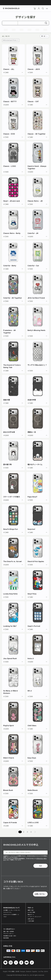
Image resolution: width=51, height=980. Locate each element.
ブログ (5, 917)
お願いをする (40, 894)
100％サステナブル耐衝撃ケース (11, 915)
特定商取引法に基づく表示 (10, 936)
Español (35, 971)
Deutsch (29, 971)
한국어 (46, 971)
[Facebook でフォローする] (21, 963)
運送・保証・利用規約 (9, 931)
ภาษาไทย (41, 971)
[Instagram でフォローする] (11, 963)
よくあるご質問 (31, 912)
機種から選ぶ (31, 910)
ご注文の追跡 (31, 921)
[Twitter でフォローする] (16, 963)
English (5, 971)
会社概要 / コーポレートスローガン (12, 910)
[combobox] (45, 36)
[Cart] (35, 8)
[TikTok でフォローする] (32, 963)
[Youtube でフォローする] (27, 963)
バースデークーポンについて (35, 917)
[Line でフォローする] (5, 963)
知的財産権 (6, 938)
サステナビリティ (8, 912)
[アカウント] (39, 8)
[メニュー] (47, 8)
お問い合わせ (31, 919)
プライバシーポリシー (9, 934)
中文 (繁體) (11, 971)
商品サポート (31, 915)
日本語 (17, 971)
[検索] (43, 8)
